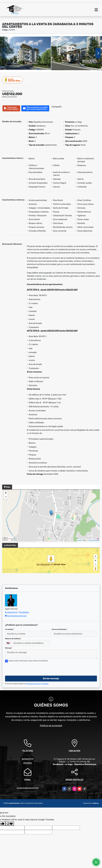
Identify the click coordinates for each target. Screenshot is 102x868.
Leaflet (79, 540)
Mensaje (9, 648)
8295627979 (12, 612)
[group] (25, 53)
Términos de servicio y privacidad (37, 684)
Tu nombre (10, 629)
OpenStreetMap (94, 540)
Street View (13, 80)
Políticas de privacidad (51, 726)
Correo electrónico (60, 629)
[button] (38, 70)
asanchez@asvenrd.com (17, 616)
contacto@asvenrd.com (28, 788)
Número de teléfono (13, 638)
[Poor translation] (10, 824)
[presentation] (25, 668)
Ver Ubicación (44, 564)
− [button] (6, 497)
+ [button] (6, 493)
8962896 (25, 612)
